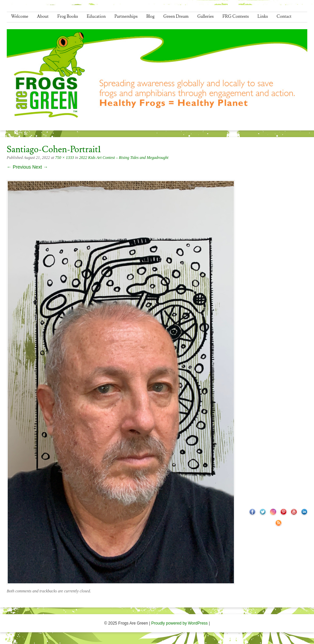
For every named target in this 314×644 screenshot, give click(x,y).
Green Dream (176, 16)
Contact (284, 16)
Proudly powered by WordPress (179, 623)
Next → (40, 167)
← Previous (19, 167)
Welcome (20, 16)
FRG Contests (236, 16)
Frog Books (68, 16)
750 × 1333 (64, 158)
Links (263, 16)
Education (96, 16)
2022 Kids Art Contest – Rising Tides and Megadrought (124, 158)
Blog (151, 16)
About (43, 16)
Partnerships (126, 16)
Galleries (206, 16)
